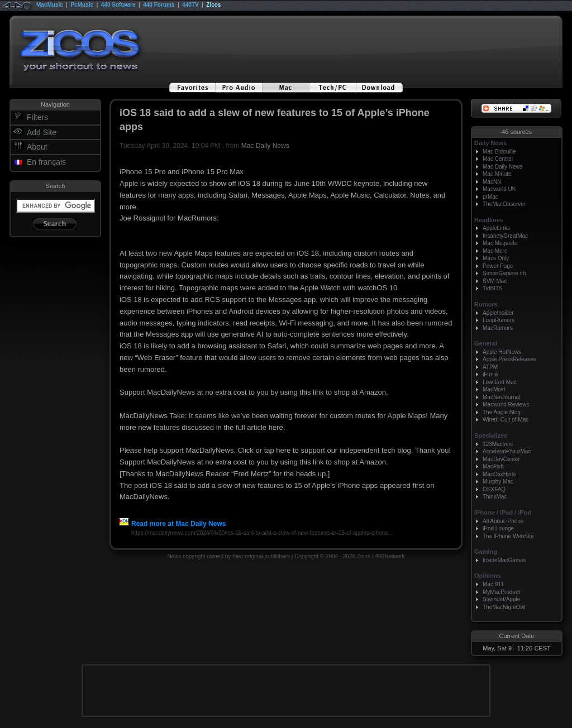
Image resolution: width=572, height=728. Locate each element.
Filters (37, 117)
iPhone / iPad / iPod (503, 513)
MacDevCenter (501, 459)
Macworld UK (499, 189)
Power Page (498, 266)
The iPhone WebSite (508, 536)
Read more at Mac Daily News (173, 524)
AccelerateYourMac (507, 451)
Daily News (490, 143)
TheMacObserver (504, 204)
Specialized (491, 435)
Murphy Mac (498, 482)
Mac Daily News (265, 146)
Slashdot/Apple (501, 599)
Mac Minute (497, 174)
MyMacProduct (501, 592)
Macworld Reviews (506, 404)
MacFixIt (493, 466)
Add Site (42, 132)
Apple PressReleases (509, 359)
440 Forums (159, 5)
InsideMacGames (504, 560)
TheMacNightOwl (504, 607)
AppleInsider (498, 313)
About (37, 147)
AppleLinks (496, 228)
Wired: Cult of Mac (506, 420)
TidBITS (493, 288)
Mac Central (498, 159)
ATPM (490, 367)
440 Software (118, 5)
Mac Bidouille (499, 152)
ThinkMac (495, 497)
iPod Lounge (498, 528)
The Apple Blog (502, 412)
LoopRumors (499, 320)
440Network (390, 556)
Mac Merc (495, 251)
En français (46, 162)
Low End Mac (500, 382)
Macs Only (496, 258)
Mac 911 (493, 584)
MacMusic (50, 5)
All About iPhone (503, 521)
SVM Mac (495, 281)
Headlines (489, 220)
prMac (490, 197)
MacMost (494, 389)
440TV (190, 5)
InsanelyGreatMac (505, 236)
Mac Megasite (500, 243)
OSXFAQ (494, 489)
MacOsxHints (499, 474)
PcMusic (82, 5)
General (486, 343)
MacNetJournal (501, 397)
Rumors (486, 304)
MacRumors (498, 328)
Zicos (213, 5)
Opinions (488, 576)
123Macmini (498, 444)
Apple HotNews (502, 352)
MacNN (492, 182)
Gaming (486, 552)
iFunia (490, 374)
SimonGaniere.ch (504, 273)
